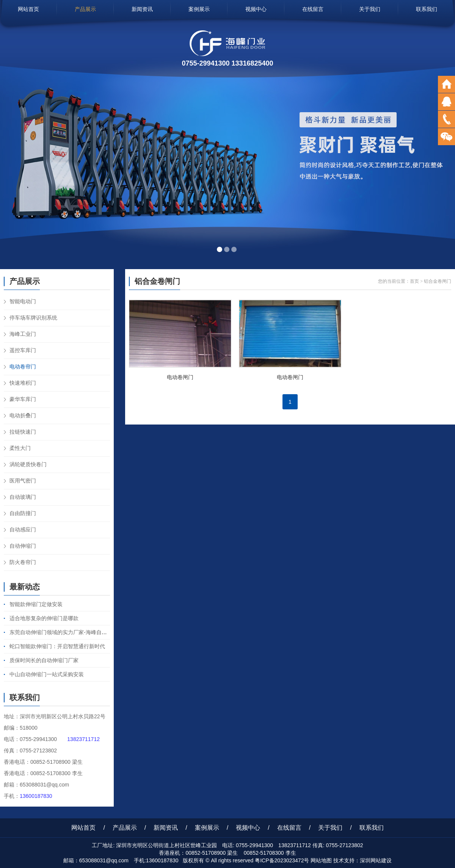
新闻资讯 (142, 9)
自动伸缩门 (23, 546)
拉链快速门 (23, 432)
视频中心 (256, 9)
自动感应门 (23, 530)
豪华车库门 (23, 399)
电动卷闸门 (180, 377)
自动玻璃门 (23, 497)
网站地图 (321, 860)
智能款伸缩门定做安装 (36, 604)
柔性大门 (20, 448)
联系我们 (427, 9)
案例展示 (199, 9)
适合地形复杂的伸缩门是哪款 (44, 618)
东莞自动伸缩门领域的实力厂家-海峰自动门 (61, 632)
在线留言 (313, 9)
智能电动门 (23, 301)
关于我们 (370, 9)
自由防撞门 (23, 513)
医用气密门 (23, 481)
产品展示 (85, 9)
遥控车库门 (23, 350)
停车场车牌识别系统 (33, 318)
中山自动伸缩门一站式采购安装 (47, 674)
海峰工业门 (23, 334)
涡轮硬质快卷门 (28, 464)
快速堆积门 (23, 383)
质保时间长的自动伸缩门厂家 (44, 660)
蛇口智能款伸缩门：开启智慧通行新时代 (57, 646)
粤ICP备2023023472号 (282, 860)
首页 (414, 281)
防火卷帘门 (23, 562)
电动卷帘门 (23, 367)
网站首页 (28, 9)
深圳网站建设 (376, 860)
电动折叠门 (23, 415)
